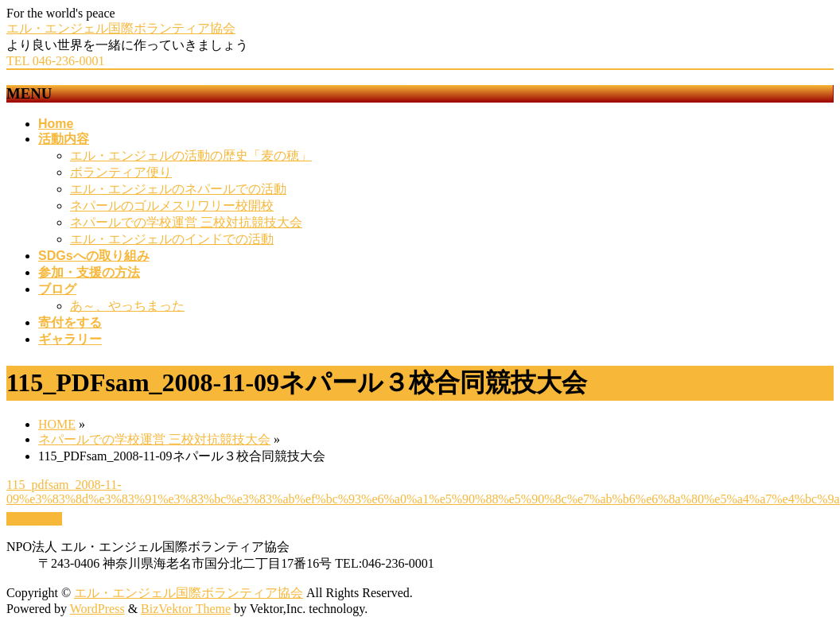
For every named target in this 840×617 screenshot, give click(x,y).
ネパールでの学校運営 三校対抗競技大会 (186, 222)
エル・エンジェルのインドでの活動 (172, 239)
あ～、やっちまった (127, 306)
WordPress (97, 609)
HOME (57, 424)
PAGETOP (34, 519)
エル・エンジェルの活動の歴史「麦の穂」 (191, 155)
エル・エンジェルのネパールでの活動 (178, 189)
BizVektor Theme (186, 609)
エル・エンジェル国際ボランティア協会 (121, 28)
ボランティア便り (121, 172)
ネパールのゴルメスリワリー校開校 (172, 206)
